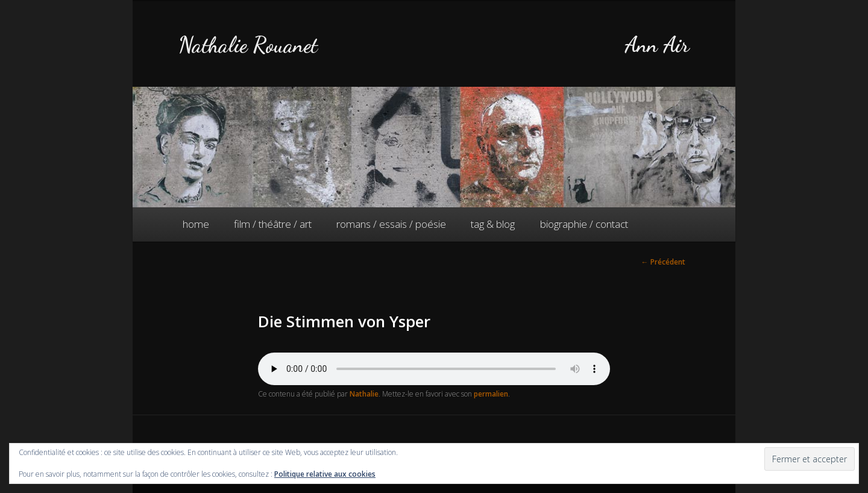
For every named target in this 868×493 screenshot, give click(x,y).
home (196, 224)
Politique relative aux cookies (325, 474)
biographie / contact (584, 224)
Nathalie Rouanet (248, 45)
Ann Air (657, 45)
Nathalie (364, 394)
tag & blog (493, 224)
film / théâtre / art (273, 224)
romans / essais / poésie (391, 224)
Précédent (663, 262)
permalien (491, 394)
